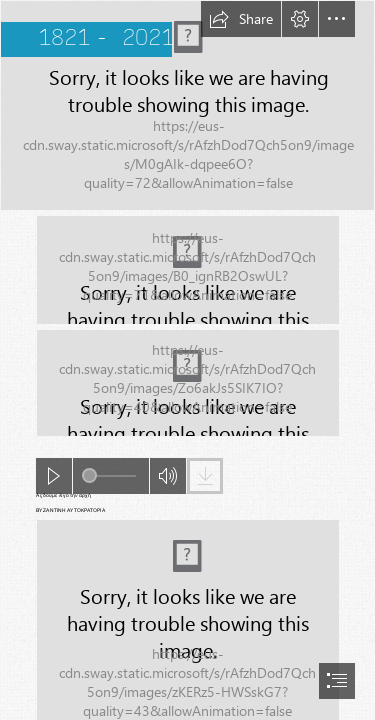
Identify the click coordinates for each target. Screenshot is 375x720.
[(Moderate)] (188, 270)
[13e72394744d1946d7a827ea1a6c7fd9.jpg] (187, 105)
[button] (241, 19)
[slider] (109, 476)
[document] (187, 360)
